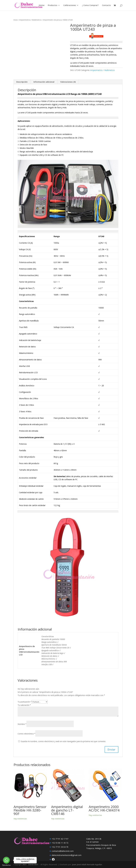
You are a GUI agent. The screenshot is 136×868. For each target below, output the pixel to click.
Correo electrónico (26, 734)
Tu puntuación (25, 702)
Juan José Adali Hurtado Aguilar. (87, 864)
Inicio (16, 20)
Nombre (22, 724)
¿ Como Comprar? (90, 5)
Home (42, 5)
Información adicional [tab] (44, 82)
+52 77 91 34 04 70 (60, 847)
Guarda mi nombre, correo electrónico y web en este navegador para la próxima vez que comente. (63, 741)
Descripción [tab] (22, 82)
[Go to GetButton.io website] (6, 865)
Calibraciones (70, 5)
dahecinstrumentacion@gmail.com (67, 855)
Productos (53, 5)
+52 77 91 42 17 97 (60, 839)
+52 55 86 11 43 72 (60, 843)
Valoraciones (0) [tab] (68, 82)
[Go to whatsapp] (6, 860)
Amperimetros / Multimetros (30, 20)
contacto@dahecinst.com (63, 851)
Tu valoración (24, 705)
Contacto (106, 5)
